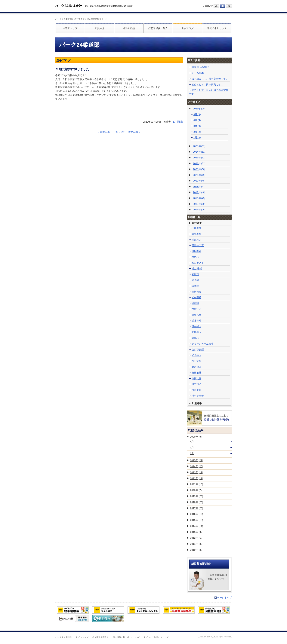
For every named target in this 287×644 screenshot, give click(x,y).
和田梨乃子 (198, 263)
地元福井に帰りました (97, 19)
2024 (199, 152)
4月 (197, 120)
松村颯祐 (196, 297)
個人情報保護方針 (100, 637)
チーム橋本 (198, 73)
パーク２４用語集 (63, 637)
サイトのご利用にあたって (156, 637)
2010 (196, 550)
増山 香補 (197, 269)
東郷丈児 (196, 378)
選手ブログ (79, 19)
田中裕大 (196, 326)
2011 (196, 544)
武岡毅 (195, 280)
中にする (223, 6)
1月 (197, 137)
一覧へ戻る (119, 132)
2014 (199, 210)
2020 (199, 175)
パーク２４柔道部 (63, 19)
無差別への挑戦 (200, 67)
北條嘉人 (196, 332)
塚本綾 (195, 286)
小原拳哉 (196, 228)
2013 (196, 532)
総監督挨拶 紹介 (201, 564)
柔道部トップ (70, 28)
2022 (199, 163)
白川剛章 (178, 122)
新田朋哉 (196, 373)
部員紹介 (100, 28)
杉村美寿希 (198, 396)
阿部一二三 (198, 245)
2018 (199, 186)
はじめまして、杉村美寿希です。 (210, 79)
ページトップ (224, 598)
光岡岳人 (196, 355)
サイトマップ (82, 637)
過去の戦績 (129, 28)
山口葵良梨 (198, 350)
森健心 (195, 338)
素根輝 (195, 274)
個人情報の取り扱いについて (126, 637)
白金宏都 (196, 390)
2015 (199, 204)
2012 (196, 538)
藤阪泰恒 (196, 234)
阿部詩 (195, 303)
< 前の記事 (104, 132)
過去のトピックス (217, 28)
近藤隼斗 (196, 321)
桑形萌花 (196, 367)
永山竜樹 (196, 361)
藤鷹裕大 (196, 315)
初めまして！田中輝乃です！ (207, 85)
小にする (216, 6)
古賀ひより (198, 309)
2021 (199, 169)
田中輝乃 (196, 384)
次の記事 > (134, 132)
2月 (197, 132)
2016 (199, 198)
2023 (199, 158)
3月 (197, 126)
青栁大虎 (196, 292)
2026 (199, 109)
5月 (197, 114)
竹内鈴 (195, 257)
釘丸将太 (196, 240)
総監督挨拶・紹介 (158, 28)
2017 (199, 192)
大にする (229, 6)
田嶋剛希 (196, 251)
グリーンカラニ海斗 (203, 344)
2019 (199, 181)
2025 (199, 146)
